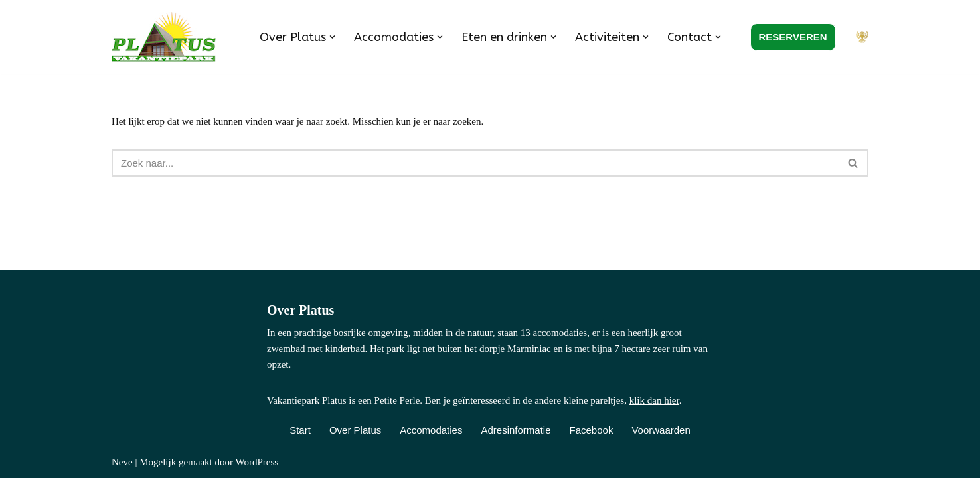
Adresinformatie (516, 430)
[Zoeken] (475, 163)
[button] (332, 37)
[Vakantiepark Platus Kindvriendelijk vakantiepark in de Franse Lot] (167, 37)
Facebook (592, 430)
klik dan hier (654, 400)
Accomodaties (431, 430)
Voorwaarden (661, 430)
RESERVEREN (793, 37)
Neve (122, 462)
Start (300, 430)
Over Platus (355, 430)
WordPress (257, 462)
